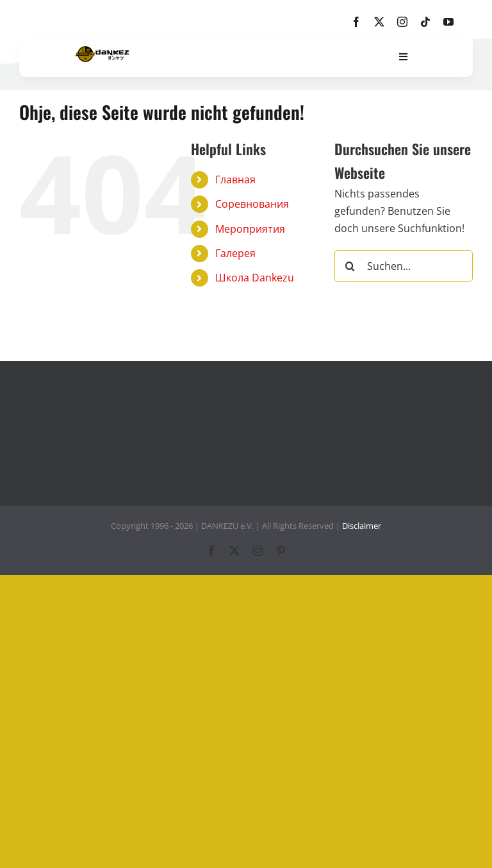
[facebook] (356, 22)
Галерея (235, 253)
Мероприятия (250, 229)
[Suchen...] (404, 266)
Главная (235, 179)
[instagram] (402, 22)
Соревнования (252, 204)
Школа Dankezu (255, 278)
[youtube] (448, 22)
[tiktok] (425, 22)
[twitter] (379, 22)
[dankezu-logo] (102, 51)
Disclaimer (362, 526)
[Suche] (350, 266)
